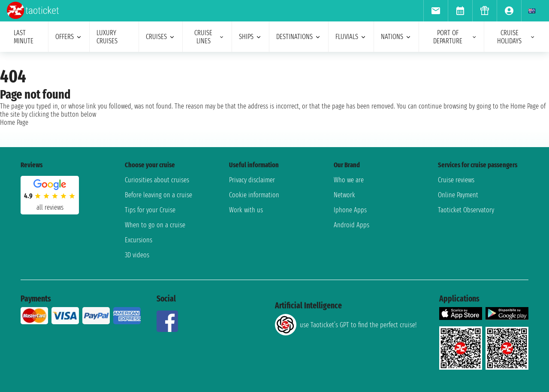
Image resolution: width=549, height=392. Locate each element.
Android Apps (351, 225)
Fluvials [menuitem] (351, 37)
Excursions (139, 240)
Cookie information (254, 195)
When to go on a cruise (155, 225)
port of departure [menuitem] (455, 37)
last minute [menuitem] (24, 37)
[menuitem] (436, 11)
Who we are (349, 180)
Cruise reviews (456, 180)
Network (344, 195)
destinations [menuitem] (299, 37)
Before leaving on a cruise (158, 195)
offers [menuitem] (69, 37)
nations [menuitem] (396, 37)
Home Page (14, 122)
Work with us (246, 210)
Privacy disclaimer (252, 180)
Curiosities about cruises (157, 180)
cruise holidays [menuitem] (516, 37)
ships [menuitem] (250, 37)
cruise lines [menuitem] (210, 37)
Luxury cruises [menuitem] (107, 37)
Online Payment (458, 195)
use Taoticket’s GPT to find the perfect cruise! (346, 325)
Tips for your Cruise (150, 210)
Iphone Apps (350, 210)
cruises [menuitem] (161, 37)
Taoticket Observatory (466, 210)
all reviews (50, 207)
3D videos (137, 255)
